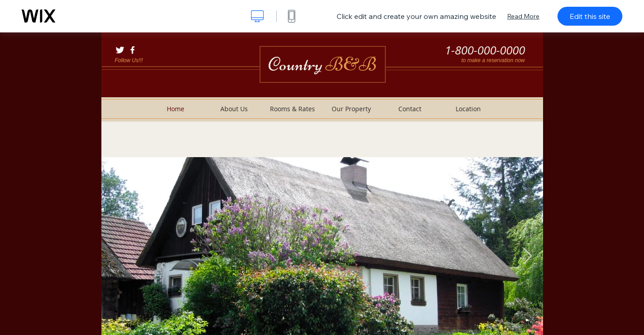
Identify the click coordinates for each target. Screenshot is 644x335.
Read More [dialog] (523, 16)
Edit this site (590, 16)
